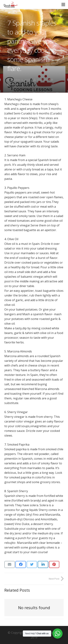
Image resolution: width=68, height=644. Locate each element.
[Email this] (10, 564)
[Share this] (21, 564)
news (14, 84)
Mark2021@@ (45, 80)
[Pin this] (54, 564)
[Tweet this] (32, 564)
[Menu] (63, 5)
